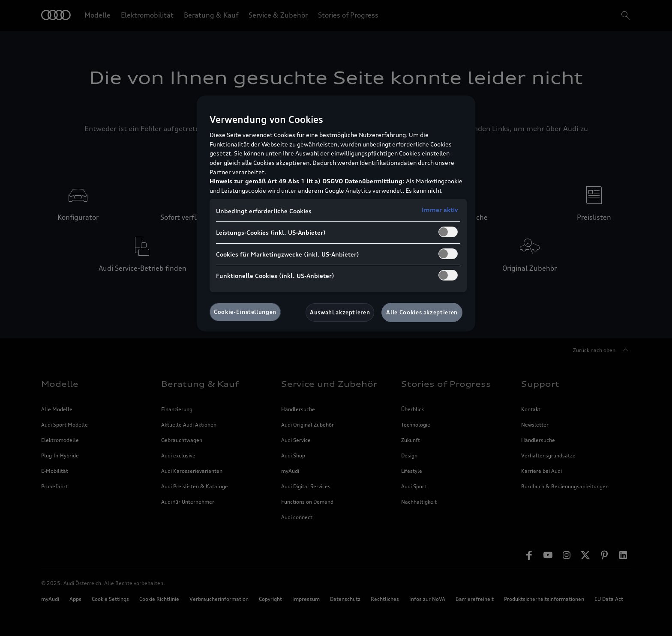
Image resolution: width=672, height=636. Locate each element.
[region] (336, 213)
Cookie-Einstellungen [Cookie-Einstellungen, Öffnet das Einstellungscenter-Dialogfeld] (245, 312)
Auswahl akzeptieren (340, 312)
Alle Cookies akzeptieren (422, 312)
